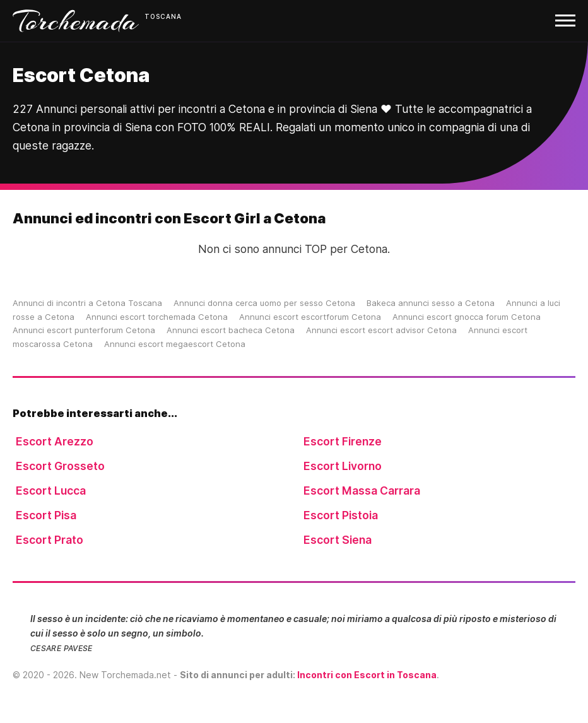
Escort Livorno (343, 466)
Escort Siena (338, 540)
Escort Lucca (51, 491)
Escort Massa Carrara (362, 491)
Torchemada (76, 21)
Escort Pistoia (341, 515)
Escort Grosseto (60, 466)
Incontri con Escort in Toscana (367, 675)
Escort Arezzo (55, 441)
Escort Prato (50, 540)
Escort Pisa (46, 515)
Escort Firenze (343, 441)
